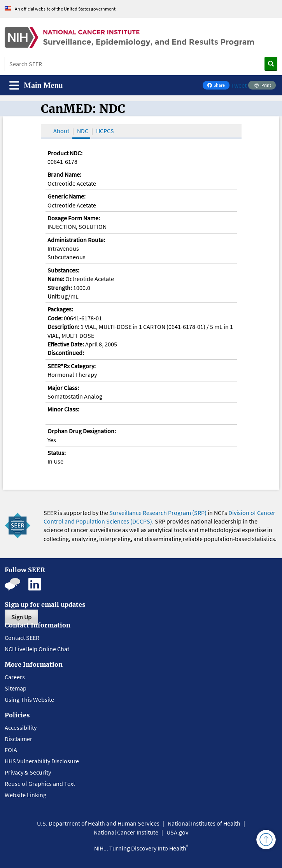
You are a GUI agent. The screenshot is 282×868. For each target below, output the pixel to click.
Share (218, 86)
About (61, 131)
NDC (83, 131)
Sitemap (16, 688)
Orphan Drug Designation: (82, 431)
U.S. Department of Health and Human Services (98, 823)
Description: (63, 327)
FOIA (11, 750)
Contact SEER (22, 638)
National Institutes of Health (204, 823)
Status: (57, 453)
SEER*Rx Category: (72, 366)
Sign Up (21, 617)
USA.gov (177, 832)
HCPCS (105, 131)
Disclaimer (18, 739)
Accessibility (21, 727)
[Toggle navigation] (36, 85)
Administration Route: (76, 240)
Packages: (60, 309)
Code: (55, 318)
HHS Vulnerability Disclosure (42, 761)
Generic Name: (67, 196)
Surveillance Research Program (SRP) (158, 513)
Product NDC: (65, 153)
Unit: (54, 296)
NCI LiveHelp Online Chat (37, 649)
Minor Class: (63, 409)
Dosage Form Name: (74, 218)
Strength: (60, 288)
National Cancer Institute (126, 832)
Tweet (239, 85)
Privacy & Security (28, 772)
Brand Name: (64, 174)
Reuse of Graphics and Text (40, 784)
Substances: (63, 270)
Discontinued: (66, 353)
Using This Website (29, 699)
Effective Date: (66, 344)
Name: (56, 279)
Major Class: (63, 388)
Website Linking (25, 795)
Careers (15, 677)
